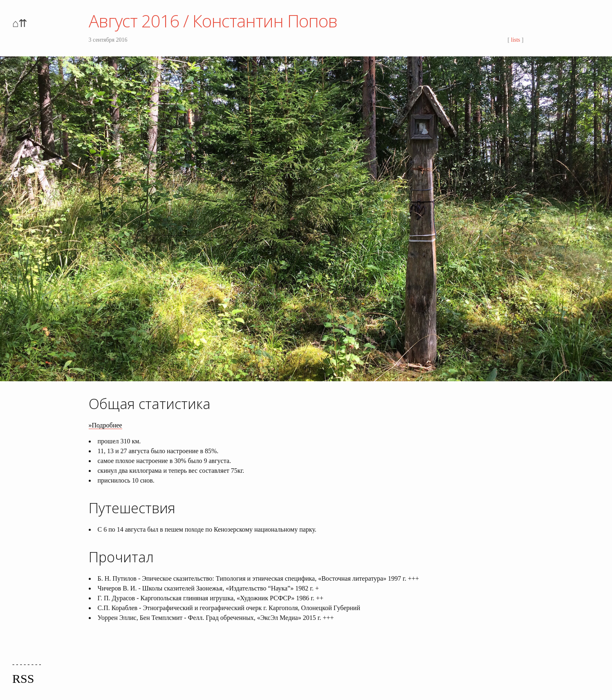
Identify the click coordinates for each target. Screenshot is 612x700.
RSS (23, 679)
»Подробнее (105, 425)
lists (516, 40)
